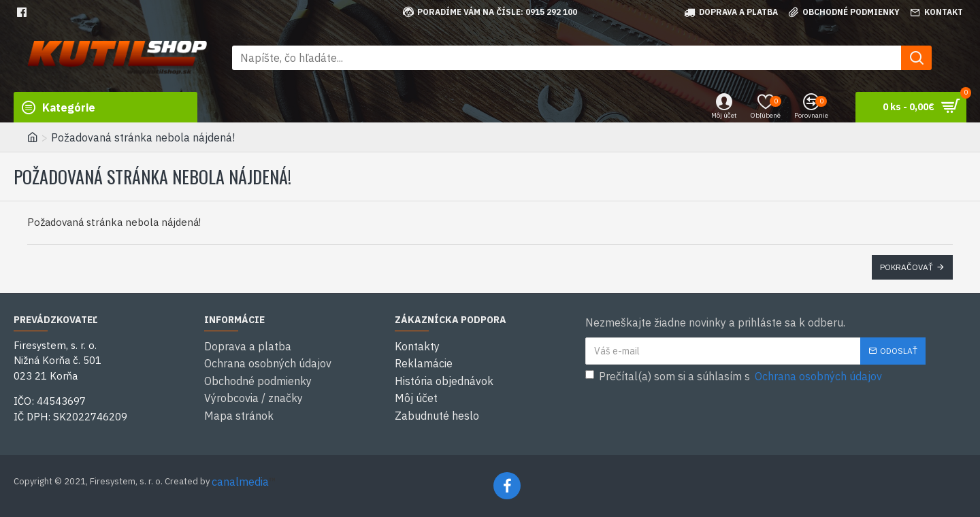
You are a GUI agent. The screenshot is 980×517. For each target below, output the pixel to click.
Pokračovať (906, 267)
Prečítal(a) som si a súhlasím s (735, 376)
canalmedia (240, 482)
